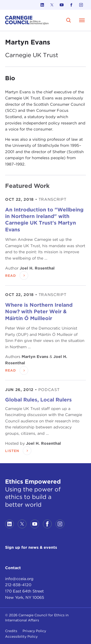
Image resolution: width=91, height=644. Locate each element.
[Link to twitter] (52, 5)
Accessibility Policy (21, 636)
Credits (11, 631)
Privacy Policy (34, 631)
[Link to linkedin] (42, 5)
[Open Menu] (82, 20)
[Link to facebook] (71, 5)
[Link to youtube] (62, 5)
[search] (69, 20)
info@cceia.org (19, 579)
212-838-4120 (18, 585)
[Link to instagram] (81, 5)
